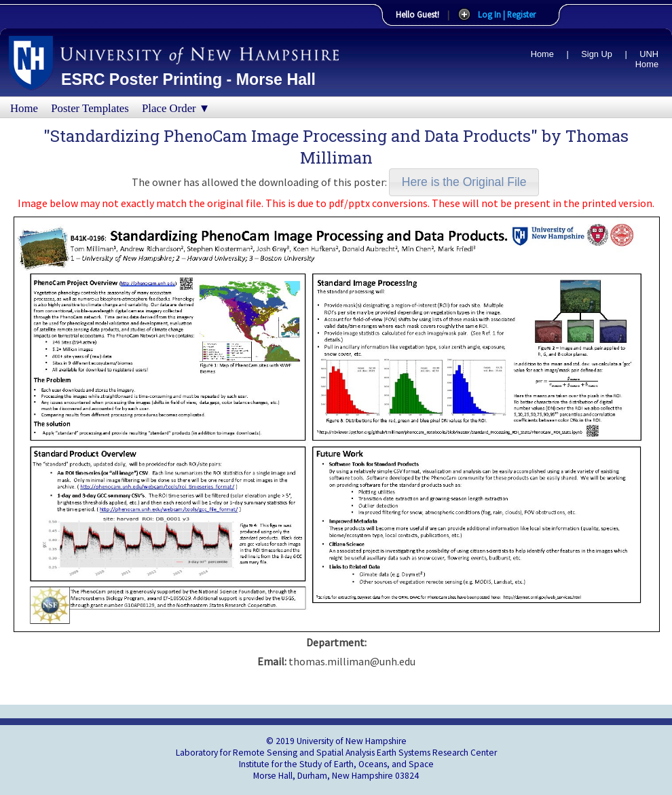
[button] (464, 182)
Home (542, 54)
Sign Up (597, 54)
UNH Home (647, 59)
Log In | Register (507, 14)
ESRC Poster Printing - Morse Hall (188, 79)
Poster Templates (90, 108)
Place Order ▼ (176, 108)
